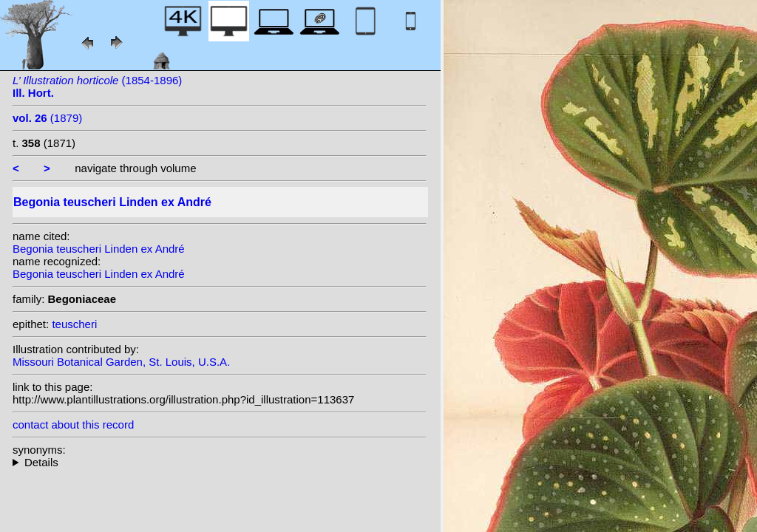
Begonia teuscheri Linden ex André (99, 249)
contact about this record (73, 424)
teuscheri (74, 324)
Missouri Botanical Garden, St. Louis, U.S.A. (121, 362)
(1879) (47, 118)
